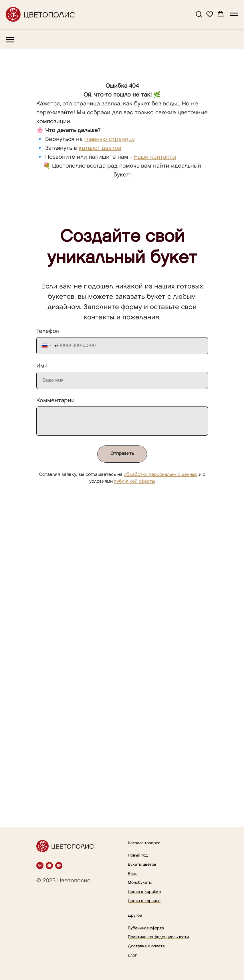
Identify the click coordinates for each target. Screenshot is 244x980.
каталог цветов (100, 148)
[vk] (40, 866)
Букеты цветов (142, 864)
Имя (42, 366)
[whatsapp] (49, 866)
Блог (132, 955)
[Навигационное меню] (234, 14)
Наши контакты (155, 157)
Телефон (48, 331)
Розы (133, 874)
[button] (199, 14)
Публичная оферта (146, 928)
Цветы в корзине (144, 901)
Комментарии (55, 400)
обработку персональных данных (161, 475)
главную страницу (110, 139)
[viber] (59, 866)
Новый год (138, 855)
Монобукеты (140, 882)
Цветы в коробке (144, 892)
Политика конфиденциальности (158, 937)
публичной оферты (135, 481)
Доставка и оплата (146, 946)
